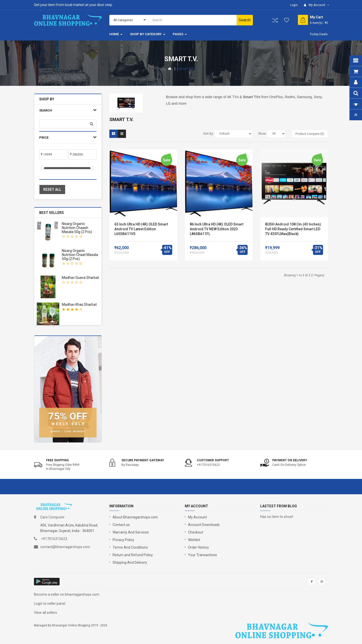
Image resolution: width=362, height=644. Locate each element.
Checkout (196, 532)
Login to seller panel (50, 603)
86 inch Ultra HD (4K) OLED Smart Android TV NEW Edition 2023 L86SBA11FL (217, 229)
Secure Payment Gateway (143, 460)
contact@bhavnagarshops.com (65, 547)
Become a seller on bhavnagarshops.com (67, 594)
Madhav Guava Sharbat (80, 278)
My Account (197, 517)
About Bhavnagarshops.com (135, 517)
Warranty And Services (131, 532)
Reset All (52, 190)
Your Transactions (202, 555)
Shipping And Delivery (130, 562)
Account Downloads (204, 525)
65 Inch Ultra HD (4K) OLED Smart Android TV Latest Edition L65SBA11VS (141, 229)
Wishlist (194, 540)
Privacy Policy (123, 540)
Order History (198, 547)
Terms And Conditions (130, 547)
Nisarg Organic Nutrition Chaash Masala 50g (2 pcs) (77, 228)
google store (47, 582)
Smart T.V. (186, 69)
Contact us (121, 525)
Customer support (213, 460)
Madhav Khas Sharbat (79, 305)
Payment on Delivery (290, 460)
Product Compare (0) (310, 134)
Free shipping (57, 460)
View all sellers (46, 613)
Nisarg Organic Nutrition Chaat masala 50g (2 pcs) (80, 255)
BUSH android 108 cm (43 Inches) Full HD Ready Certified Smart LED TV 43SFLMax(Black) (293, 229)
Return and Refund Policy (133, 555)
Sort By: (208, 134)
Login (294, 5)
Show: (262, 134)
